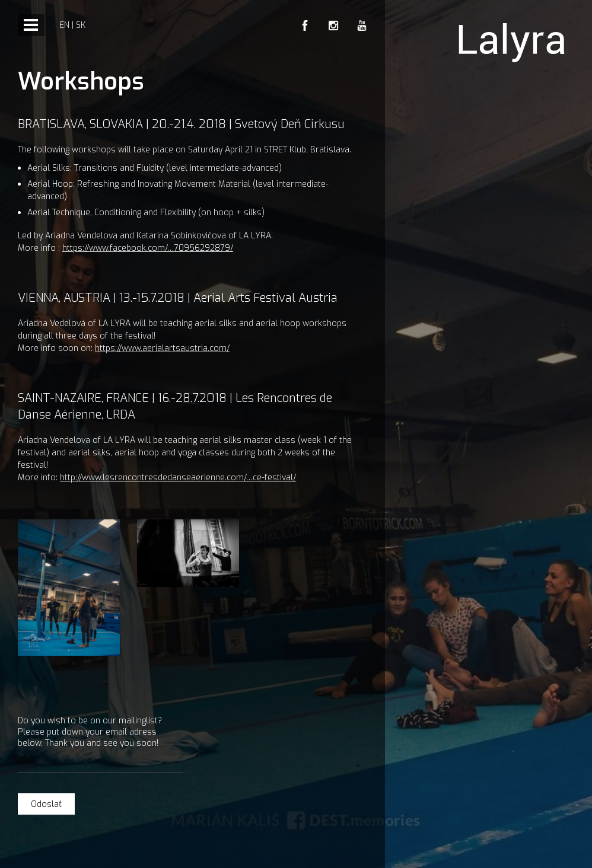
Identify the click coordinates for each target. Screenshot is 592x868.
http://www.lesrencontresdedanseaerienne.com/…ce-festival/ (178, 478)
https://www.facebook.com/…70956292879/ (148, 248)
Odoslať (46, 804)
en (64, 25)
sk (81, 25)
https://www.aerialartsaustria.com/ (162, 348)
